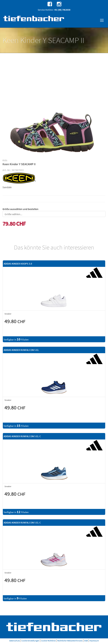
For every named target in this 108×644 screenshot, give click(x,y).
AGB (86, 641)
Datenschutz (15, 641)
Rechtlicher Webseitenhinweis (70, 641)
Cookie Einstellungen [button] (30, 641)
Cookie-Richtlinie (48, 641)
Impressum (94, 641)
